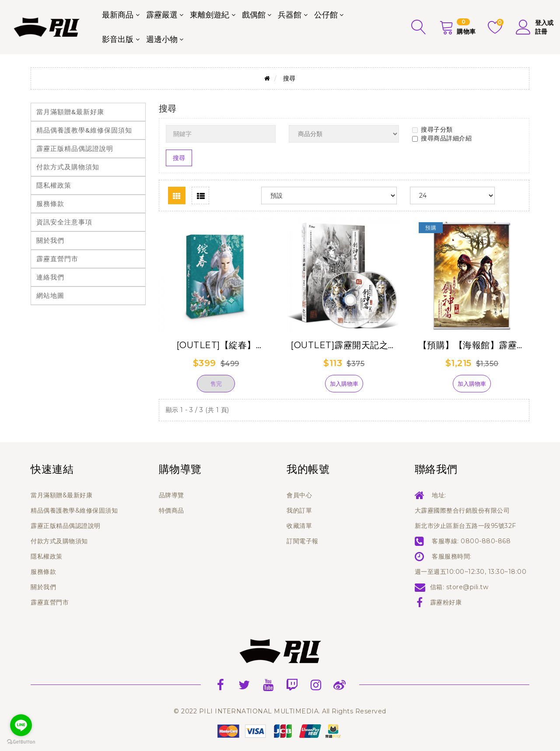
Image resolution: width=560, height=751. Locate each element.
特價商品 (171, 510)
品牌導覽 (171, 495)
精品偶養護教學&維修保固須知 (84, 130)
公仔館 (326, 15)
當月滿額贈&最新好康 (70, 112)
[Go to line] (21, 725)
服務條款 (50, 204)
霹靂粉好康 (446, 602)
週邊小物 (162, 39)
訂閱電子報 (303, 541)
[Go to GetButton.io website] (21, 742)
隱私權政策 (54, 185)
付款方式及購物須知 (68, 167)
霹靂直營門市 (57, 259)
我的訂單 (299, 510)
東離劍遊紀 (210, 15)
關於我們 (50, 240)
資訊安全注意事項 (64, 222)
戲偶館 (254, 15)
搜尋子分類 (432, 129)
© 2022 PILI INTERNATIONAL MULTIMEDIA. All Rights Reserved (280, 711)
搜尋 (289, 78)
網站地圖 (50, 295)
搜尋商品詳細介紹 (442, 138)
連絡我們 (50, 277)
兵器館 (290, 15)
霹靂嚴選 (162, 15)
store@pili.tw (467, 587)
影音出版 (118, 39)
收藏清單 (299, 526)
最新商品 (118, 15)
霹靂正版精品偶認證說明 (75, 148)
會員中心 (299, 495)
